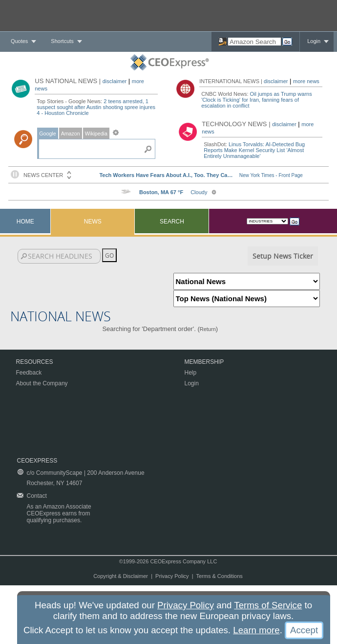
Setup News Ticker (283, 256)
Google (47, 133)
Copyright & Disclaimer (121, 576)
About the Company (42, 383)
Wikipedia (96, 133)
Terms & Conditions (219, 576)
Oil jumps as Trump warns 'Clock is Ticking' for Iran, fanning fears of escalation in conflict (257, 100)
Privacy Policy (172, 576)
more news (306, 81)
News (93, 222)
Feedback (29, 373)
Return (208, 329)
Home (25, 222)
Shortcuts (62, 41)
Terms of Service (268, 605)
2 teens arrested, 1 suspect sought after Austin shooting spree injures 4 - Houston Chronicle (96, 107)
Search (172, 222)
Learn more (256, 630)
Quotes (19, 41)
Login (314, 41)
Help (191, 373)
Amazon (71, 133)
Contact (37, 496)
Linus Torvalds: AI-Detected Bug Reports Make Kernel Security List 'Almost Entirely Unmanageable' (254, 150)
